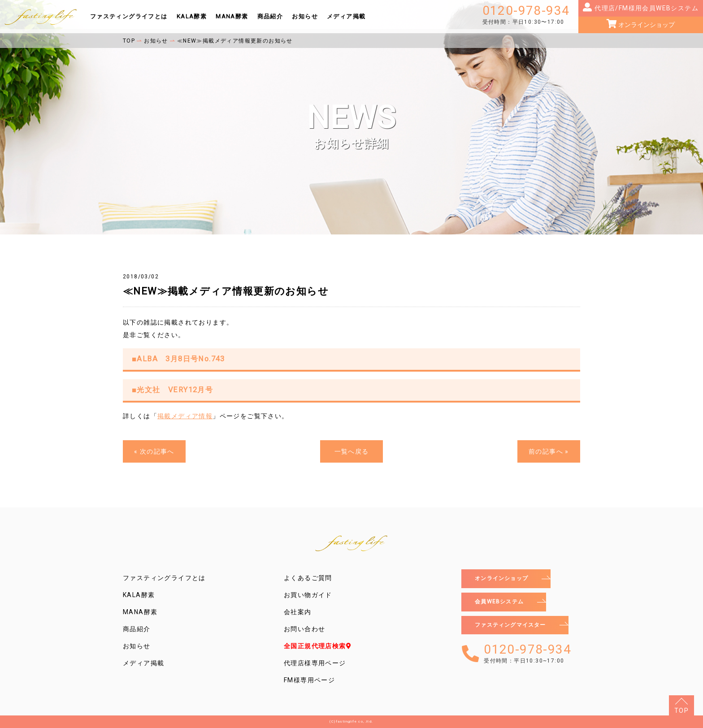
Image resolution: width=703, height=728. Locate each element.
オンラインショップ (646, 25)
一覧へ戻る (352, 451)
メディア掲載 (346, 16)
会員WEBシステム (503, 604)
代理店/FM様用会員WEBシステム (646, 8)
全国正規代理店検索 (318, 646)
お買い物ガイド (308, 595)
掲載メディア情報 (185, 416)
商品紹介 (270, 16)
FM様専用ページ (309, 680)
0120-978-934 (526, 15)
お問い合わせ (304, 629)
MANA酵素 (232, 16)
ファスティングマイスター (516, 629)
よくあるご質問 (308, 578)
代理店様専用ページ (315, 663)
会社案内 (298, 612)
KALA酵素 (192, 16)
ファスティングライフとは (129, 16)
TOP (681, 711)
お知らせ (305, 16)
